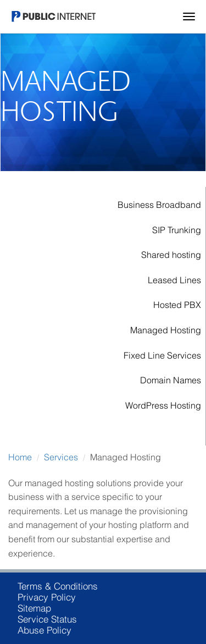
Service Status (47, 619)
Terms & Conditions (58, 586)
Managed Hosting (166, 330)
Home (20, 457)
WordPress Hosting (163, 405)
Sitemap (34, 608)
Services (61, 457)
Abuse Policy (44, 630)
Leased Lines (174, 280)
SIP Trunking (177, 230)
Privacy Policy (47, 597)
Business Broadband (159, 205)
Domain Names (171, 380)
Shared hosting (171, 255)
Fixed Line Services (162, 355)
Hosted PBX (177, 305)
